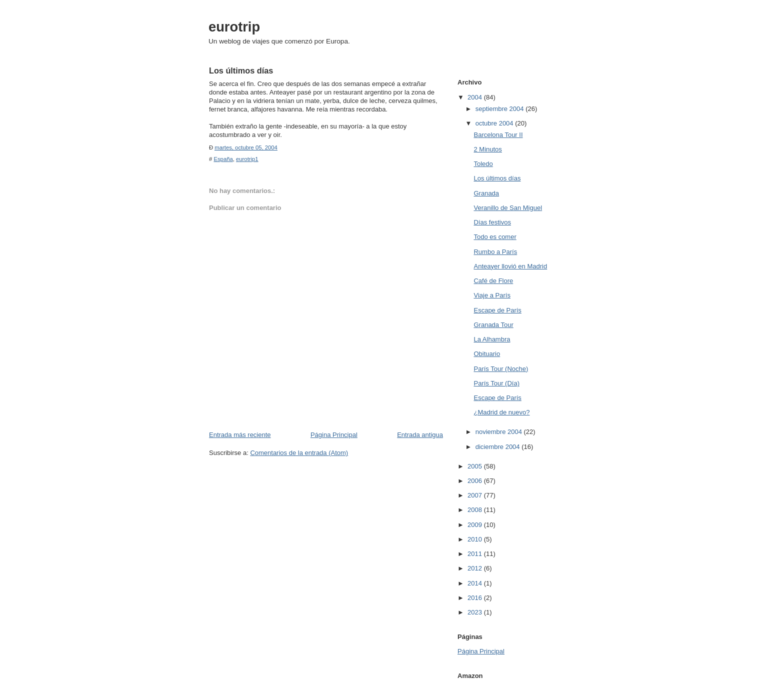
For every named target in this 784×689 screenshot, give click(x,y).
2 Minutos (487, 149)
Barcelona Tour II (498, 135)
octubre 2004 (495, 123)
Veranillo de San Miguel (508, 208)
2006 (476, 481)
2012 (476, 568)
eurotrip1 (247, 159)
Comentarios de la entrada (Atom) (299, 453)
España (223, 159)
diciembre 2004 (499, 447)
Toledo (483, 164)
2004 (476, 97)
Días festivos (492, 222)
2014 (476, 583)
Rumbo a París (495, 252)
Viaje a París (492, 295)
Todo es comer (495, 237)
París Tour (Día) (496, 383)
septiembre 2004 (500, 109)
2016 (476, 598)
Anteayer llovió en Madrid (510, 266)
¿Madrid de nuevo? (501, 412)
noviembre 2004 (500, 432)
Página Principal (334, 435)
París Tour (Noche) (501, 369)
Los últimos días (497, 178)
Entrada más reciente (240, 435)
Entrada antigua (420, 435)
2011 (476, 554)
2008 (476, 510)
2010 (476, 539)
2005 (476, 466)
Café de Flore (493, 281)
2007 (476, 495)
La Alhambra (492, 339)
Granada (486, 193)
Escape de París (497, 310)
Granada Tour (493, 325)
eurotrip (234, 27)
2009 (476, 525)
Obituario (487, 354)
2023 (476, 612)
